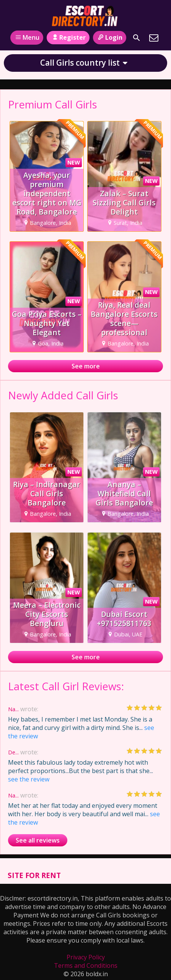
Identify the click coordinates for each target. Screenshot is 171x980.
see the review (29, 779)
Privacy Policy (86, 957)
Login (110, 37)
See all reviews (38, 840)
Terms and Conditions (86, 965)
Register (68, 37)
